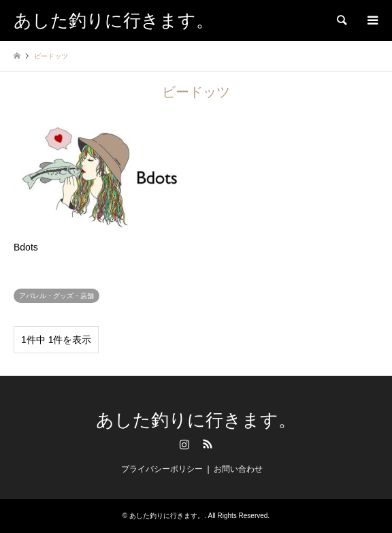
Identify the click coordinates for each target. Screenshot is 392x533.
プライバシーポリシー (162, 469)
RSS (208, 444)
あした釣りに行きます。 (196, 420)
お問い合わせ (238, 469)
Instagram (184, 444)
